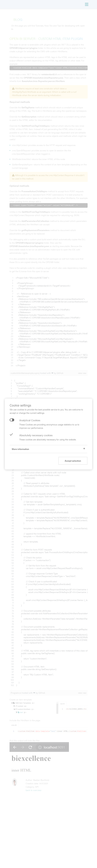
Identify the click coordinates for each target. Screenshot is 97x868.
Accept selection (73, 461)
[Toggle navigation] (87, 4)
